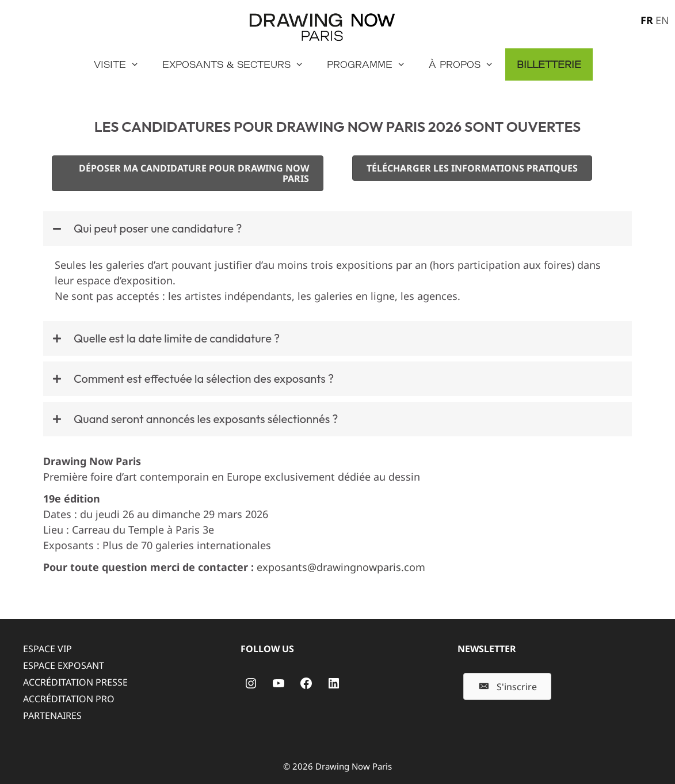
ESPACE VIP (47, 649)
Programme (372, 64)
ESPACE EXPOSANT (64, 665)
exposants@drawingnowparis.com (341, 567)
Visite (122, 64)
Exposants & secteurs (239, 64)
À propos (467, 64)
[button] (337, 229)
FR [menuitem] (647, 20)
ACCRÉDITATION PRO (69, 699)
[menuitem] (646, 20)
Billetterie (549, 64)
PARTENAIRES (52, 716)
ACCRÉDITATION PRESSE (75, 682)
